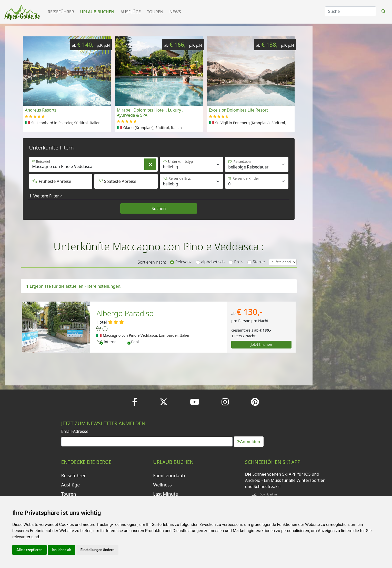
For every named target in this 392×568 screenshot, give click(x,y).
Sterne (259, 262)
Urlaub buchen (97, 12)
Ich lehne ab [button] (62, 550)
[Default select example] (257, 164)
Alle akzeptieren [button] (29, 550)
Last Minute (165, 494)
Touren (155, 12)
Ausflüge (131, 12)
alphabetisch (213, 262)
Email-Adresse (75, 431)
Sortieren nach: (152, 262)
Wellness (162, 485)
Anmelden (248, 442)
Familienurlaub (169, 475)
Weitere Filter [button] (46, 196)
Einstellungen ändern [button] (98, 550)
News (175, 12)
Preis (239, 262)
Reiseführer (61, 12)
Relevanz (184, 262)
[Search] (350, 11)
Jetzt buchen (262, 345)
